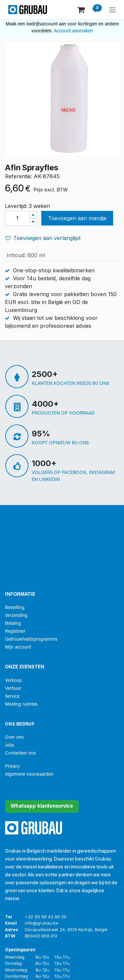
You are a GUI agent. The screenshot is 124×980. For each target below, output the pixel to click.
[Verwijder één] (33, 222)
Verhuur (13, 689)
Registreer (15, 632)
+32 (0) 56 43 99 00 (46, 917)
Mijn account (18, 647)
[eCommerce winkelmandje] (82, 9)
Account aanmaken (73, 31)
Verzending (16, 616)
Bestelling (15, 608)
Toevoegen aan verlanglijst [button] (43, 238)
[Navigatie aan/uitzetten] (112, 10)
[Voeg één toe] (33, 215)
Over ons (14, 738)
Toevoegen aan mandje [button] (77, 218)
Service (12, 697)
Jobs (10, 745)
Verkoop (13, 681)
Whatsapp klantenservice (42, 806)
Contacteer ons (21, 753)
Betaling (13, 624)
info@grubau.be (41, 923)
